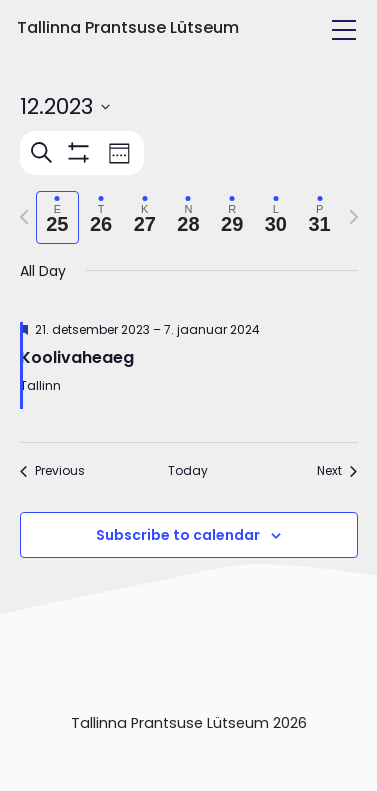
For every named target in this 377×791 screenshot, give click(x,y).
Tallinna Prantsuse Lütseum (128, 27)
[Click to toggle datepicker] (65, 106)
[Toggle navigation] (344, 30)
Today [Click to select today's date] (188, 471)
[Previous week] (24, 217)
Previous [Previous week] (52, 471)
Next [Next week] (337, 471)
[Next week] (354, 217)
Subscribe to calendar (178, 535)
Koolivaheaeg (77, 357)
